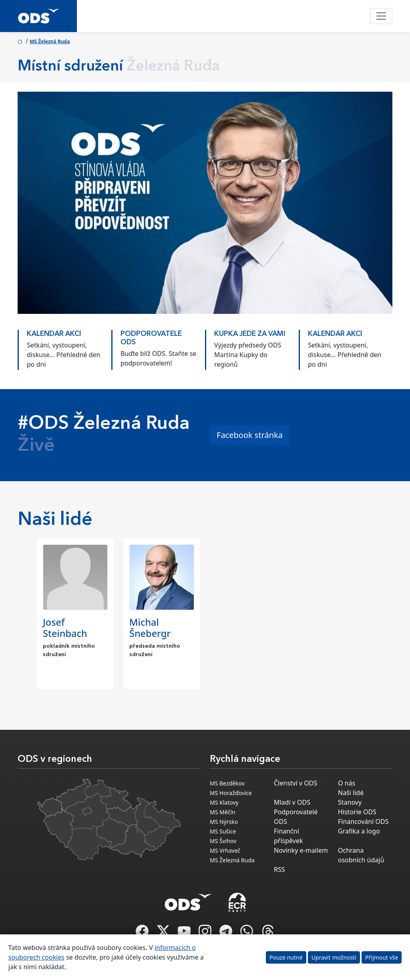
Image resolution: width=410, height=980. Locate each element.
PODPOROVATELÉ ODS (151, 338)
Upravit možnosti (334, 957)
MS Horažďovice (231, 793)
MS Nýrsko (224, 822)
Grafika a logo (359, 831)
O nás (347, 783)
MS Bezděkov (227, 783)
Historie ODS (357, 812)
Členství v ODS (295, 783)
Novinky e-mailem (301, 850)
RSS (279, 870)
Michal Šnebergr (150, 628)
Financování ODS (363, 821)
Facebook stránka (250, 435)
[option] (64, 346)
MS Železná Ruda (50, 41)
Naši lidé (351, 793)
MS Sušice (223, 831)
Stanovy (350, 802)
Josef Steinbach (65, 628)
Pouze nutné (286, 957)
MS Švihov (223, 841)
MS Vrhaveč (225, 850)
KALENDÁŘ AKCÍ (54, 334)
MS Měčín (223, 812)
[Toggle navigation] (381, 16)
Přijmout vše (382, 957)
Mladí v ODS (292, 802)
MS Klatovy (224, 802)
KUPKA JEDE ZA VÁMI (250, 334)
